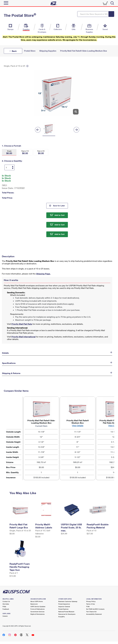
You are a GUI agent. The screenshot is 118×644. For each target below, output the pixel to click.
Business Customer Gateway (68, 601)
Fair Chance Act (91, 612)
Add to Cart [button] (60, 215)
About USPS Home (37, 601)
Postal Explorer (63, 609)
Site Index (6, 604)
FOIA (88, 606)
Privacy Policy (91, 601)
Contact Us (6, 601)
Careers (5, 616)
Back (14, 51)
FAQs (4, 606)
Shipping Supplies (48, 51)
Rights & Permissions (37, 614)
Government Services (37, 612)
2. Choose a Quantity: (12, 161)
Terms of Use (91, 604)
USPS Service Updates (38, 606)
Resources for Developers (67, 614)
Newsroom (34, 604)
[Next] (76, 130)
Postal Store (30, 51)
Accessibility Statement (94, 614)
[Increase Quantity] (13, 167)
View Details (78, 426)
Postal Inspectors (64, 604)
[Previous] (38, 130)
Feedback (6, 609)
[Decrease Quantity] (13, 168)
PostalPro (62, 617)
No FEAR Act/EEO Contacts (95, 609)
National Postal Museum (66, 612)
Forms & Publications (37, 609)
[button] (9, 152)
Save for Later (61, 205)
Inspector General (64, 606)
